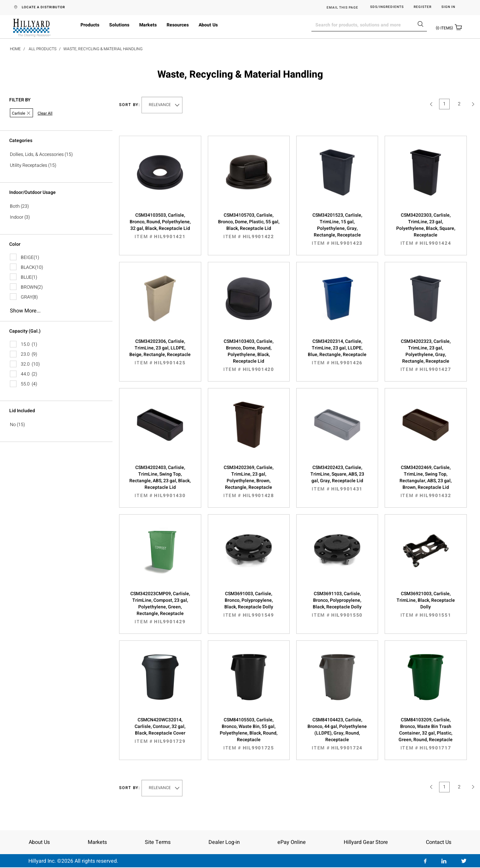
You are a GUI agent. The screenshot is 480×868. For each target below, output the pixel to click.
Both (15, 206)
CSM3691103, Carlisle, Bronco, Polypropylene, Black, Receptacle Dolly (337, 604)
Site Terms (158, 842)
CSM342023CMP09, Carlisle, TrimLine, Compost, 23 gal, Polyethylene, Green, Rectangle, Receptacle (160, 608)
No (13, 425)
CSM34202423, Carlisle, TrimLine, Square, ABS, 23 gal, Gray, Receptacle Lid (337, 478)
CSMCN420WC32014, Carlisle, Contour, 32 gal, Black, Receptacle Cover (160, 731)
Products (90, 25)
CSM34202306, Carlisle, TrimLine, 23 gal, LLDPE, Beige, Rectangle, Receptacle (160, 352)
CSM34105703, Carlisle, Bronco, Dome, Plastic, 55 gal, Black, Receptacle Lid (249, 226)
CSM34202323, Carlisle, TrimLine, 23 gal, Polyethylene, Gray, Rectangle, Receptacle (426, 355)
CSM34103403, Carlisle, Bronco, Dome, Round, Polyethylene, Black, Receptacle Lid (249, 355)
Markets (148, 25)
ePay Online (292, 842)
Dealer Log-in (224, 842)
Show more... (25, 311)
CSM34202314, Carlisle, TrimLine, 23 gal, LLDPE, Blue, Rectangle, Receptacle (337, 352)
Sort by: (130, 105)
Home (15, 49)
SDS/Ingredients (387, 7)
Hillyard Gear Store (366, 842)
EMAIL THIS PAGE (342, 8)
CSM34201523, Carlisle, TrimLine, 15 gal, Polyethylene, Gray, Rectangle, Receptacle (337, 229)
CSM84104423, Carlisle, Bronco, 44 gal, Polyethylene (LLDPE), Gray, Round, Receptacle (337, 734)
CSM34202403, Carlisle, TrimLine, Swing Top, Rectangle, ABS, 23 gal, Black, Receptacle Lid (160, 482)
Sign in (448, 7)
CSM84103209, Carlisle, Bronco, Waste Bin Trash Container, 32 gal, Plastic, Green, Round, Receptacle (426, 734)
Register (423, 7)
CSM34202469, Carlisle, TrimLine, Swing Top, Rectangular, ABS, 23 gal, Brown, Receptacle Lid (426, 482)
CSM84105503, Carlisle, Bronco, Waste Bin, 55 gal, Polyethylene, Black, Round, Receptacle (249, 734)
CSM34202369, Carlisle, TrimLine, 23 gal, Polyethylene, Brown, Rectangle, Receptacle (249, 482)
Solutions (119, 25)
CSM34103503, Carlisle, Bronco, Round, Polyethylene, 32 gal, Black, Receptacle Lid (160, 226)
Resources (178, 25)
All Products (43, 49)
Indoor (17, 217)
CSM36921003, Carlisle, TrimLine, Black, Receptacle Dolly (426, 604)
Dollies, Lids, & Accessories (37, 154)
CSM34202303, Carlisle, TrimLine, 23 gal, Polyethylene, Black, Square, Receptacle (426, 229)
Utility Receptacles (29, 165)
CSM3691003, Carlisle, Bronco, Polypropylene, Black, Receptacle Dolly (249, 604)
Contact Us (439, 842)
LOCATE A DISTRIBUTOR (43, 7)
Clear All (45, 113)
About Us (208, 25)
